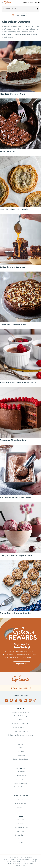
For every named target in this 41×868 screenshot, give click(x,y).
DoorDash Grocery (21, 716)
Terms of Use (21, 865)
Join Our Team (20, 779)
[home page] (8, 2)
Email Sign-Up (21, 824)
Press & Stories (20, 800)
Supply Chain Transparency (20, 859)
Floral (20, 748)
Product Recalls (20, 803)
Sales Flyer (34, 2)
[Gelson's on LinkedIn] (26, 700)
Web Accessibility (14, 863)
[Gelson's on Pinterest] (35, 700)
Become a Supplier (21, 783)
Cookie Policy (28, 863)
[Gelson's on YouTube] (30, 701)
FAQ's (5, 859)
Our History (21, 772)
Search (20, 839)
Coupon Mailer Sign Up (20, 827)
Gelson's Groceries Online (21, 712)
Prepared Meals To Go (20, 727)
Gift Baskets (21, 755)
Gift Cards (20, 751)
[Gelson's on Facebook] (7, 700)
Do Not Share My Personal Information (20, 861)
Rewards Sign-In (20, 831)
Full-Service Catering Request (21, 724)
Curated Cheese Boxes (20, 759)
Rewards (26, 2)
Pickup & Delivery (22, 13)
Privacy (35, 859)
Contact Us (20, 807)
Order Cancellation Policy (20, 731)
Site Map (21, 843)
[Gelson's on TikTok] (12, 701)
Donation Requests (20, 787)
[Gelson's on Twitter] (21, 700)
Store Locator (20, 820)
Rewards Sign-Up (21, 835)
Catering (21, 720)
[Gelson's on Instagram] (16, 700)
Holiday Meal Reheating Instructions (21, 735)
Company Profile (21, 776)
